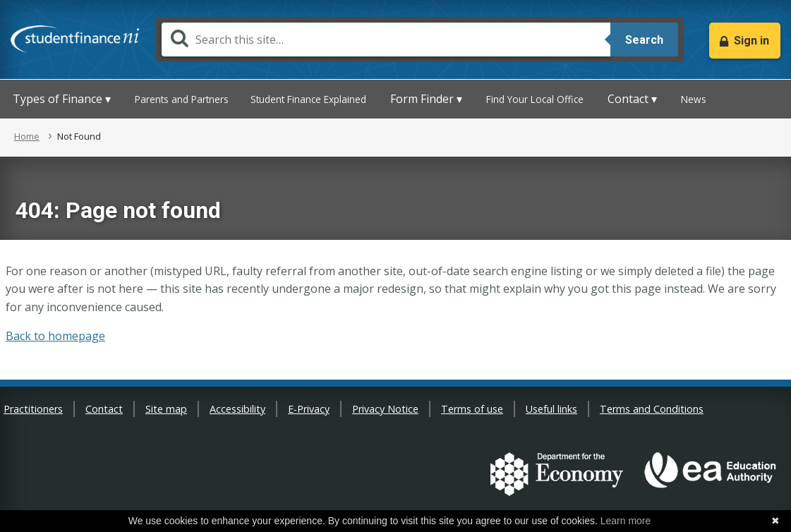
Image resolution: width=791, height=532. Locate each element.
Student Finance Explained (308, 99)
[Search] (386, 40)
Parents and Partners (182, 99)
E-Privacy (309, 409)
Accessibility (237, 409)
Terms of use (472, 409)
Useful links (551, 409)
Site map (166, 409)
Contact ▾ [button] (632, 99)
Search (644, 40)
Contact (104, 409)
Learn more (626, 521)
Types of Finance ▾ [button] (62, 99)
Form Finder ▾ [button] (426, 99)
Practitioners (33, 409)
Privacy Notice (385, 409)
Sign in (751, 41)
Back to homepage (55, 336)
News (694, 99)
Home (27, 136)
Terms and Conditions (652, 409)
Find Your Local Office (535, 99)
